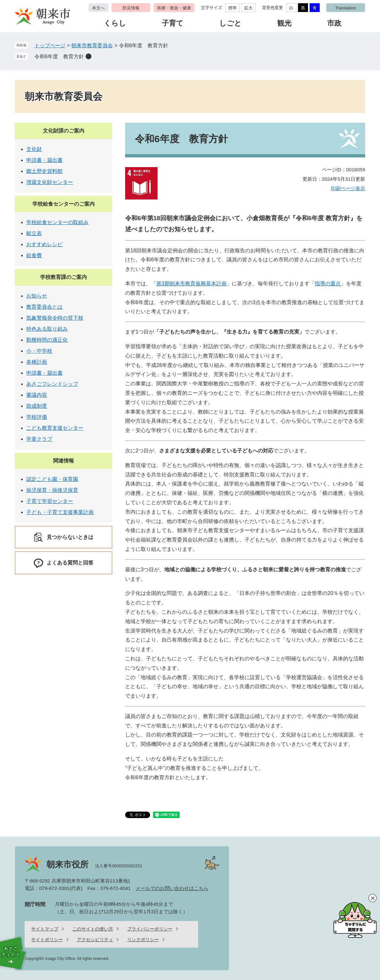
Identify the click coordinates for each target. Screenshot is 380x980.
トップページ (50, 46)
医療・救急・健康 (174, 8)
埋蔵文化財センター (50, 182)
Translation (346, 8)
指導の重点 (328, 284)
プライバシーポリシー (150, 929)
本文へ (98, 8)
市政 (334, 23)
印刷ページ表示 (348, 188)
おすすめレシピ (44, 244)
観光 (284, 23)
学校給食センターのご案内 (64, 204)
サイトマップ (45, 929)
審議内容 (37, 395)
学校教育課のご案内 (64, 277)
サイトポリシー (47, 940)
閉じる (373, 898)
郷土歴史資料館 (44, 171)
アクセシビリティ (95, 940)
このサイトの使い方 (93, 929)
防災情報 (131, 8)
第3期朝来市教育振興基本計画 (191, 284)
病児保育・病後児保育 (52, 490)
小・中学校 (39, 351)
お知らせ (37, 296)
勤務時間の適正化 (47, 340)
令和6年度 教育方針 (59, 57)
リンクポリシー (143, 940)
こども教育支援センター (55, 428)
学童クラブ (39, 439)
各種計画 (37, 362)
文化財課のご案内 (64, 131)
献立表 (34, 233)
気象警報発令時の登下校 (55, 318)
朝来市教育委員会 (92, 46)
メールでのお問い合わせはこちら (172, 888)
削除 (89, 56)
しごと (230, 23)
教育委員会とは (44, 307)
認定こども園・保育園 (52, 479)
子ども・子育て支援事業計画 (60, 512)
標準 (232, 8)
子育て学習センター (50, 501)
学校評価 (37, 417)
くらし (115, 23)
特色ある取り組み (47, 329)
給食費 (34, 255)
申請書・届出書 (44, 160)
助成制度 (37, 406)
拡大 (248, 8)
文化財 (34, 149)
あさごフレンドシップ (52, 384)
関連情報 (64, 461)
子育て (173, 23)
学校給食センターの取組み (57, 222)
